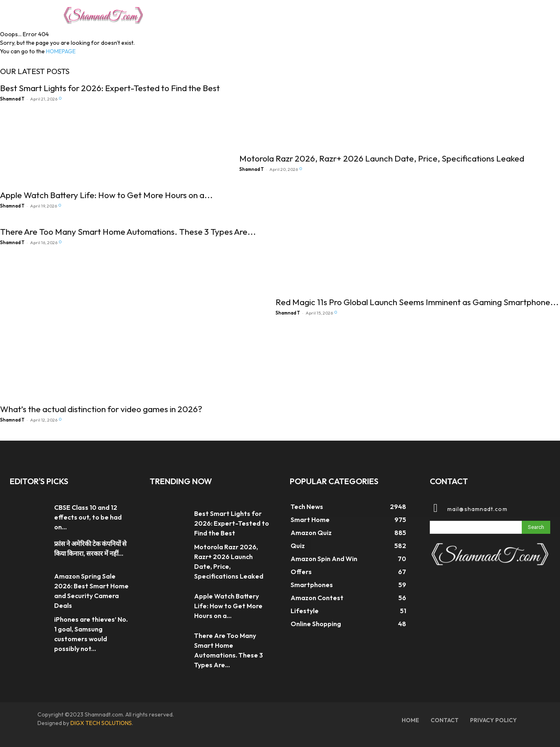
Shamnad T (12, 99)
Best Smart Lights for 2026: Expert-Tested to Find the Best (110, 88)
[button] (488, 14)
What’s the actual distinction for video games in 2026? (101, 409)
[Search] (536, 527)
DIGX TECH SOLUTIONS (101, 723)
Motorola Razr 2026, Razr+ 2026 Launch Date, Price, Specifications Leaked (382, 158)
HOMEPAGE (61, 51)
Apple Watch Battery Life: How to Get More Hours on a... (106, 195)
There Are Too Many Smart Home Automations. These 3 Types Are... (128, 232)
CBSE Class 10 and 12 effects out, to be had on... (88, 517)
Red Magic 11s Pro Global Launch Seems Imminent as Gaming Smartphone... (417, 302)
